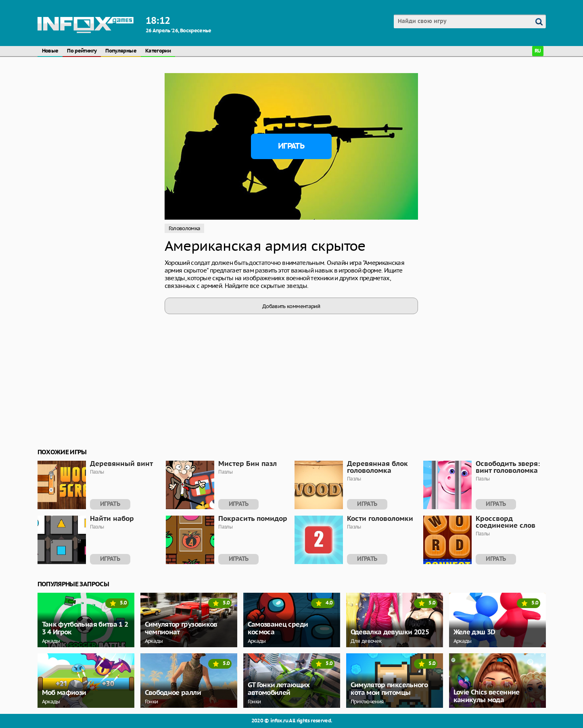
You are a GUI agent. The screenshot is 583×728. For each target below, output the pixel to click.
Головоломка (185, 228)
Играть (291, 146)
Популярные (121, 51)
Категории (158, 51)
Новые (50, 51)
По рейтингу (82, 51)
